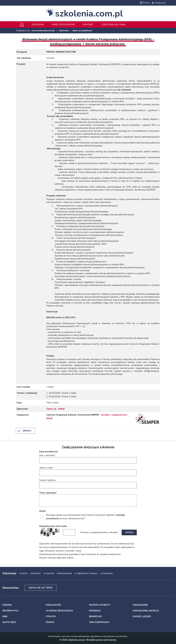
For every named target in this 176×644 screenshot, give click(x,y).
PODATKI (51, 616)
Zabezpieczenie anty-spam (53, 526)
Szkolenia (38, 25)
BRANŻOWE (96, 616)
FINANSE (7, 605)
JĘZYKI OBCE (9, 622)
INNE (5, 616)
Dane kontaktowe (48, 452)
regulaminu (96, 636)
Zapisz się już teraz (41, 588)
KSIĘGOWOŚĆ (53, 605)
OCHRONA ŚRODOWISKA (59, 611)
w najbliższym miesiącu (86, 573)
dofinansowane (64, 573)
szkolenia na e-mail (114, 25)
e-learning (49, 573)
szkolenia (64, 31)
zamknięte (36, 573)
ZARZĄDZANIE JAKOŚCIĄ (146, 611)
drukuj (27, 431)
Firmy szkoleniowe (63, 25)
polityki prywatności (117, 636)
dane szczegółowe (82, 31)
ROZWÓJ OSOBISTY (100, 605)
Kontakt (88, 25)
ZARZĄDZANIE (140, 605)
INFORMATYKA (10, 611)
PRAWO (50, 622)
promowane (107, 573)
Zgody (42, 511)
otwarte (23, 573)
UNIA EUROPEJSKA (99, 622)
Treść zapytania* (48, 493)
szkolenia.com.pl (89, 13)
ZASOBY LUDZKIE (142, 616)
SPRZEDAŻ (95, 611)
